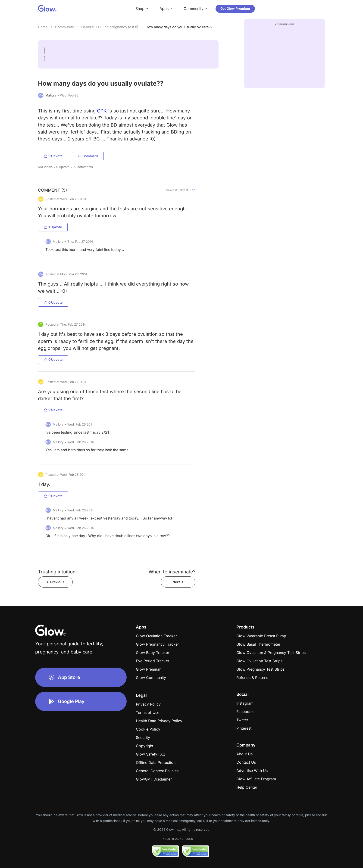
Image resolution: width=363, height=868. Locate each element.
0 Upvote (53, 156)
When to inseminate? (172, 572)
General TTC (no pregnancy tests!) (110, 27)
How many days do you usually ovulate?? (179, 27)
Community (64, 27)
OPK (102, 111)
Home (43, 27)
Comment (88, 156)
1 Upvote (53, 227)
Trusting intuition (57, 572)
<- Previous (55, 582)
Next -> (178, 582)
